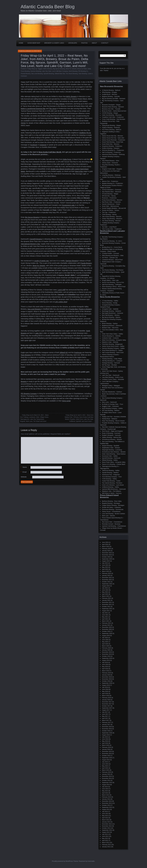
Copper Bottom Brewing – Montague (113, 505)
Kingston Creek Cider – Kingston (112, 169)
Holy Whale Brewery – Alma (111, 161)
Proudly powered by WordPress (62, 861)
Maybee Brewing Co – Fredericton (112, 183)
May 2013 (105, 816)
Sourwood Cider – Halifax (110, 456)
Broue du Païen (82, 69)
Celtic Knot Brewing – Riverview (112, 115)
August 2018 (106, 685)
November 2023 (107, 555)
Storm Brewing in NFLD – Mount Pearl (114, 287)
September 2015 (107, 758)
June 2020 (105, 640)
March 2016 (106, 745)
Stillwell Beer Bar (60, 74)
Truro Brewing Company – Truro (112, 477)
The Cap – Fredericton (109, 212)
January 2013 (106, 822)
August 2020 (106, 636)
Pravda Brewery (26, 74)
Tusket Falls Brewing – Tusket (111, 481)
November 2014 (107, 778)
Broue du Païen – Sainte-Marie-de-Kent (114, 111)
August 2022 (106, 586)
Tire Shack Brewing (72, 74)
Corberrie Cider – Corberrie (110, 338)
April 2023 (105, 569)
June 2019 (105, 665)
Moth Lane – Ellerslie (108, 516)
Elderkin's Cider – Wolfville (110, 342)
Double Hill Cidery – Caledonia (111, 507)
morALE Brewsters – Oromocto (112, 190)
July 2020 (105, 638)
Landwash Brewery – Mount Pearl (112, 260)
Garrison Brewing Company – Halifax (113, 348)
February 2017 (106, 723)
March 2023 (106, 571)
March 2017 (106, 720)
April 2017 (105, 718)
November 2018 (107, 679)
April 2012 (105, 841)
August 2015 (106, 760)
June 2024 (105, 542)
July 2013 (105, 812)
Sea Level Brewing (37, 74)
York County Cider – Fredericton (112, 229)
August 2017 (106, 710)
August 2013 (106, 809)
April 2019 (105, 669)
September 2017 (107, 708)
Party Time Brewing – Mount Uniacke (113, 421)
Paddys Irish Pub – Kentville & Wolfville (114, 417)
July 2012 (105, 834)
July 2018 (105, 687)
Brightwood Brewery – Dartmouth (112, 326)
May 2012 (105, 838)
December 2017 (107, 702)
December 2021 (107, 602)
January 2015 (106, 774)
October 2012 (106, 828)
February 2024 (106, 549)
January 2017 (106, 725)
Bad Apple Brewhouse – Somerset (112, 313)
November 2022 (107, 580)
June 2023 (105, 565)
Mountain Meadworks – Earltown (112, 392)
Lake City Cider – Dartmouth (111, 375)
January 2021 (106, 625)
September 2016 (107, 733)
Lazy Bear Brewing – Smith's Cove (113, 377)
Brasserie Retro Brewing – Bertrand (113, 107)
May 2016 (105, 741)
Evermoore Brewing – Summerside (113, 510)
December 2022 (107, 578)
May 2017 (105, 716)
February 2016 (106, 747)
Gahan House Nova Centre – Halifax (113, 346)
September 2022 (107, 584)
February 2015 (106, 772)
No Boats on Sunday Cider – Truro (112, 404)
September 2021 (107, 609)
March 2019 (106, 671)
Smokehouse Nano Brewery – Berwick (114, 452)
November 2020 (107, 629)
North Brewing (73, 71)
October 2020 (106, 631)
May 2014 (105, 791)
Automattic (91, 861)
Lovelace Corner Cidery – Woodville (113, 379)
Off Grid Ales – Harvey (109, 196)
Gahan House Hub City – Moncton (112, 136)
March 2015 (106, 770)
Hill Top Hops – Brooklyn (110, 365)
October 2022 (106, 582)
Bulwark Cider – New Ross (110, 328)
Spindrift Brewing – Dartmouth (111, 458)
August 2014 (106, 785)
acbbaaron (29, 51)
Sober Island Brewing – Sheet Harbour (114, 454)
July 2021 (105, 613)
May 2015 (105, 766)
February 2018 (106, 698)
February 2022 (106, 598)
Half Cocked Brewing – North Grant (113, 353)
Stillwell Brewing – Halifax (110, 460)
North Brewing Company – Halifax (112, 408)
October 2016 (106, 731)
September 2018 (107, 683)
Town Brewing (83, 74)
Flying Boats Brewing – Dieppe (111, 125)
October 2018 (106, 681)
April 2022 (105, 594)
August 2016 (106, 735)
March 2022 (106, 596)
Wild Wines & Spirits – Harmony (112, 493)
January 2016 (106, 749)
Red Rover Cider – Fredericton (111, 202)
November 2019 (107, 654)
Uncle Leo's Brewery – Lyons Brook (113, 485)
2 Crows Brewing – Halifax (110, 301)
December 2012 (107, 824)
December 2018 (107, 677)
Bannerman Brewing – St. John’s (112, 241)
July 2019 (105, 662)
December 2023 (107, 553)
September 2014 (107, 783)
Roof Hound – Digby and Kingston (112, 431)
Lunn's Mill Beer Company (60, 71)
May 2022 (105, 592)
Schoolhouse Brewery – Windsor (112, 439)
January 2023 (106, 576)
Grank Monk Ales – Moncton (111, 144)
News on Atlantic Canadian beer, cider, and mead (41, 11)
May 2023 (105, 567)
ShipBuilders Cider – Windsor (111, 448)
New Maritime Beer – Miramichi (112, 192)
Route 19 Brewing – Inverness (111, 433)
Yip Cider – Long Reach (109, 227)
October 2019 (106, 656)
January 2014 (106, 799)
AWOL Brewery (48, 69)
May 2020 (105, 642)
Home (21, 43)
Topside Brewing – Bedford (110, 473)
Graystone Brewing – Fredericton (112, 146)
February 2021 (106, 623)
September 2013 (107, 807)
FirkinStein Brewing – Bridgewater (112, 344)
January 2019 (106, 675)
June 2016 (105, 739)
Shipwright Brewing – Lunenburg (112, 450)
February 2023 (106, 573)
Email (24, 472)
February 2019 (106, 673)
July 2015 (105, 762)
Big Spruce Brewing (59, 69)
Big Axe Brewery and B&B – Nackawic (114, 99)
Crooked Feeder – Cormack (110, 253)
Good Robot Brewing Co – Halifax (112, 350)
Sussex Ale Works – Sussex (111, 210)
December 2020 (107, 627)
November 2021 (107, 605)
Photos (84, 43)
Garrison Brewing (36, 71)
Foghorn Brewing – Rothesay (111, 128)
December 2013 (107, 801)
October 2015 (106, 756)
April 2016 (105, 743)
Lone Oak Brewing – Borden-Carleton (113, 514)
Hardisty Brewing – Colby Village (112, 359)
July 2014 (105, 787)
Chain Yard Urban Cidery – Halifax (112, 334)
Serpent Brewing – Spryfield (111, 446)
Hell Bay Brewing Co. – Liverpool (112, 361)
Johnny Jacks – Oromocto (110, 163)
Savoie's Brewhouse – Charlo (111, 204)
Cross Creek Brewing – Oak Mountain (114, 119)
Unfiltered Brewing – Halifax (110, 487)
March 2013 (106, 820)
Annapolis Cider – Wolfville (110, 309)
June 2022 (105, 590)
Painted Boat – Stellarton (110, 419)
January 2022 (106, 600)
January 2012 (106, 847)
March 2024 (106, 547)
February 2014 (106, 797)
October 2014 (106, 780)
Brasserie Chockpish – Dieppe (111, 105)
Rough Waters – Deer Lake (110, 280)
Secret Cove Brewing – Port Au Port (113, 282)
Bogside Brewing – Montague (111, 503)
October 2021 (106, 607)
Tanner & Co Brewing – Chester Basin (114, 464)
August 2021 (106, 611)
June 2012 (105, 836)
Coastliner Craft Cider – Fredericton (113, 117)
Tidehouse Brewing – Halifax (111, 471)
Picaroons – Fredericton (109, 198)
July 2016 (105, 737)
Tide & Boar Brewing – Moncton (112, 217)
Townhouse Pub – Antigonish (111, 475)
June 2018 (105, 689)
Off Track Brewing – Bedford (111, 410)
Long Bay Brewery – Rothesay (111, 175)
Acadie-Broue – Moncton (110, 94)
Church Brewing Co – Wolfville (111, 336)
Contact (105, 43)
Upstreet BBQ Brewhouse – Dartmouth (114, 489)
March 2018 (106, 696)
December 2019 (107, 652)
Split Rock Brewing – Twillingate (112, 285)
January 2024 (106, 551)
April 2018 (105, 694)
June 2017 (105, 714)
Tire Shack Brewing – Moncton (111, 221)
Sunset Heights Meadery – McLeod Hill (114, 208)
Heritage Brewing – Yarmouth (111, 363)
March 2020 (106, 646)
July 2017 (105, 712)
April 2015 (105, 768)
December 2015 (107, 751)
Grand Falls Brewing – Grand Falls (113, 142)
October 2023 (106, 557)
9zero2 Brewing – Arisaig (110, 303)
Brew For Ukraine (71, 69)
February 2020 (106, 648)
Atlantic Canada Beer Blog (48, 7)
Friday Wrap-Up (32, 69)
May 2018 (105, 691)
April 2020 (105, 644)
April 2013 (105, 818)
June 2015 (105, 764)
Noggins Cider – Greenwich (110, 406)
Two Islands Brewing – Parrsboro (112, 483)
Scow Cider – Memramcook (110, 206)
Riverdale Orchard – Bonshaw (111, 524)
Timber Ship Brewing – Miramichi (112, 219)
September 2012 (107, 830)
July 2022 (105, 588)
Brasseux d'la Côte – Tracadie (111, 109)
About (94, 43)
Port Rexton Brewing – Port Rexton (113, 270)
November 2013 (107, 803)
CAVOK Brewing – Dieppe (110, 113)
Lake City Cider (46, 71)
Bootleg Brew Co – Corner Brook (112, 247)
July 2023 (105, 563)
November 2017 (107, 704)
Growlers (73, 43)
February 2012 (106, 845)
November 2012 (107, 826)
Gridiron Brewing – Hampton (111, 148)
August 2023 (106, 561)
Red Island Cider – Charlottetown (112, 522)
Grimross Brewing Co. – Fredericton (113, 150)
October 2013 (106, 805)
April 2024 (105, 544)
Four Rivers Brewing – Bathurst (112, 130)
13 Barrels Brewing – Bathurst (111, 90)
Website (24, 477)
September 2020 (107, 633)
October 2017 (106, 706)
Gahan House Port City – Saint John (113, 138)
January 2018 (106, 700)
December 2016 (107, 727)
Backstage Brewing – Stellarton (112, 311)
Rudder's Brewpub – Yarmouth (111, 435)
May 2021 (105, 617)
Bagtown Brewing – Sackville (111, 96)
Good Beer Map (34, 43)
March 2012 (106, 843)
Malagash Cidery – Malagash (111, 386)
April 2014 (105, 793)
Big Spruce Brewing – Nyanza (111, 317)
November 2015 (107, 754)
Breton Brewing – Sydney (110, 324)
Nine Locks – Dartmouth (109, 402)
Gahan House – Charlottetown (111, 512)
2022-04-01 (37, 51)
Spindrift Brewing (49, 74)
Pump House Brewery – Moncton (112, 200)
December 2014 (107, 776)
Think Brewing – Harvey (109, 214)
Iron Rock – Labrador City (110, 258)
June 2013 (105, 814)
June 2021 (105, 615)
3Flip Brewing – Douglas (109, 92)
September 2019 (107, 658)
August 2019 (106, 660)
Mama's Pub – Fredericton (110, 181)
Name (24, 467)
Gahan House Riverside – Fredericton (114, 140)
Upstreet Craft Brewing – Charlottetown (114, 526)
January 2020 (106, 650)
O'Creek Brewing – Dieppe (110, 194)
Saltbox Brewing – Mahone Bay (112, 437)
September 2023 (107, 559)
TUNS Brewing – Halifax (109, 479)
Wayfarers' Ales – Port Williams (112, 491)
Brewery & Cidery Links (54, 43)
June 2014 (105, 789)
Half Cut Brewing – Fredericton (111, 152)
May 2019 (105, 667)
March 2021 (106, 621)
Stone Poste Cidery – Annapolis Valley (114, 462)
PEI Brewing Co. (83, 71)
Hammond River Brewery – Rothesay (113, 154)
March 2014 (106, 795)
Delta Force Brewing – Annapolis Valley (114, 340)
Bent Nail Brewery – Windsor (111, 315)
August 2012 (106, 832)
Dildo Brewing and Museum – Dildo (113, 256)
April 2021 (105, 619)
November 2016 (107, 729)
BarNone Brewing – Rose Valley (112, 501)
